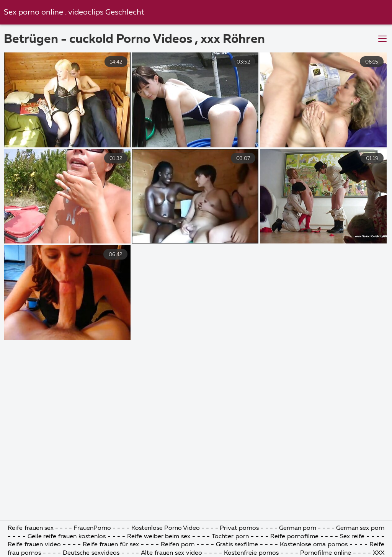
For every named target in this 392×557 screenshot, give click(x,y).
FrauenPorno (92, 528)
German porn (298, 528)
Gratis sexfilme (237, 545)
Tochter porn (230, 537)
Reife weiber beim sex (159, 537)
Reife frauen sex (30, 528)
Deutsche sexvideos (91, 553)
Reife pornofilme (294, 537)
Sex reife (352, 537)
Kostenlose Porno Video (166, 528)
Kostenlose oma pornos (314, 545)
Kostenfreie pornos (251, 553)
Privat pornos (239, 528)
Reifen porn (178, 545)
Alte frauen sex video (171, 553)
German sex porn (360, 528)
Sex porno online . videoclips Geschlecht (74, 12)
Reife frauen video (34, 545)
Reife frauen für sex (111, 545)
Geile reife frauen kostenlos (67, 537)
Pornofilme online (326, 553)
